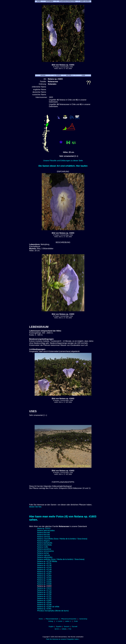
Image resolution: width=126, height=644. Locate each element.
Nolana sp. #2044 (44, 602)
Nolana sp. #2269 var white (48, 607)
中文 (70, 629)
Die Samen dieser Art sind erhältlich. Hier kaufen (63, 166)
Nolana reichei (43, 553)
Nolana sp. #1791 (44, 596)
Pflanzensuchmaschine (69, 619)
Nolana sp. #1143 (44, 568)
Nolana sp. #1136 (44, 565)
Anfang (51, 621)
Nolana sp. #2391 (44, 609)
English (51, 626)
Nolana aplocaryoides (46, 530)
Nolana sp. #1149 (44, 570)
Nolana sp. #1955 (44, 600)
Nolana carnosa (44, 537)
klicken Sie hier (35, 507)
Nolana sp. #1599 (44, 584)
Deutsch (67, 626)
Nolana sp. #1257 (44, 574)
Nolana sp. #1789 (44, 592)
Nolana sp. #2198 (44, 605)
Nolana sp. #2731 (44, 563)
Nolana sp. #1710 (44, 590)
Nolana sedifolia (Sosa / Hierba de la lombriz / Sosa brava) (61, 559)
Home (41, 619)
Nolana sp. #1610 (44, 588)
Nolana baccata (44, 533)
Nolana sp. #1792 (44, 598)
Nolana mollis (43, 547)
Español (59, 626)
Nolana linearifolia (44, 545)
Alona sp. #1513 (44, 528)
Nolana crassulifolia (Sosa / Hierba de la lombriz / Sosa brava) (62, 539)
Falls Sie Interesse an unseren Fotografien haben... (63, 639)
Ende (76, 621)
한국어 (57, 629)
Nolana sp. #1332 (44, 578)
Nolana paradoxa (44, 549)
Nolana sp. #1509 (44, 582)
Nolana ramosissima (45, 551)
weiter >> (68, 621)
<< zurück (59, 621)
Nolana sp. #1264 (44, 576)
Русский (74, 626)
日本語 (64, 629)
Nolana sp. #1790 (44, 594)
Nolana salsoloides (45, 557)
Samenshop (83, 619)
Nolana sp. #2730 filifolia (47, 561)
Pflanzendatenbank (52, 619)
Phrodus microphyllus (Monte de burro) (53, 611)
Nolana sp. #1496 (44, 580)
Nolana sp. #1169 (44, 572)
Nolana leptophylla (45, 543)
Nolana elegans (44, 541)
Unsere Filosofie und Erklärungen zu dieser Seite (63, 161)
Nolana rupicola (44, 555)
